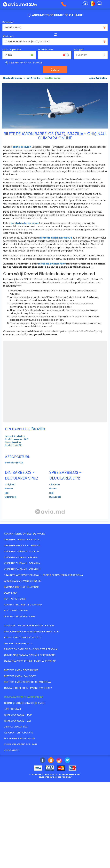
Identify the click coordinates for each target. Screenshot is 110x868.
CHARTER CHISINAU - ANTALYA (22, 539)
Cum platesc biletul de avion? (23, 605)
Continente (11, 750)
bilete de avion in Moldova (56, 238)
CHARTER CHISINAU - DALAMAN (22, 563)
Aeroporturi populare (18, 733)
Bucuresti (11, 497)
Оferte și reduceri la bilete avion (25, 703)
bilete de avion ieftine (52, 264)
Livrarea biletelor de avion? (22, 587)
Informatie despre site (18, 643)
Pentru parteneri (15, 599)
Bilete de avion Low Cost (20, 676)
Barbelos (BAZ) (14, 463)
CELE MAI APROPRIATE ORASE (24, 63)
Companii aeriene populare (21, 744)
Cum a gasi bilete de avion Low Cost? (28, 688)
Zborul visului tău (16, 727)
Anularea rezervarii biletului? (23, 581)
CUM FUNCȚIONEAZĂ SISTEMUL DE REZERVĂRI (30, 655)
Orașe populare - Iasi (17, 721)
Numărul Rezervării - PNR (20, 616)
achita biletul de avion (25, 223)
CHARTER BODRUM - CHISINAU (22, 557)
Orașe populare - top (18, 715)
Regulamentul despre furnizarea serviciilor (32, 631)
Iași (7, 493)
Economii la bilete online (19, 738)
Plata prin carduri (16, 610)
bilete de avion (22, 147)
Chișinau (10, 485)
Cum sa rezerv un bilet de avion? (25, 534)
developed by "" (55, 777)
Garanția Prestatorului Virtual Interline (30, 661)
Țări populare (13, 709)
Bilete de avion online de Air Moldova (27, 682)
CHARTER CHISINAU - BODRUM (22, 551)
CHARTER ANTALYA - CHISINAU (22, 545)
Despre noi (11, 593)
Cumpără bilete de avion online (24, 697)
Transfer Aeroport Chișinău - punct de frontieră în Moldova (43, 575)
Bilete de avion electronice (21, 670)
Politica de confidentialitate (23, 637)
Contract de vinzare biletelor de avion (29, 625)
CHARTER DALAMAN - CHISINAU (22, 569)
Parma (9, 489)
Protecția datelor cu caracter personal (31, 649)
